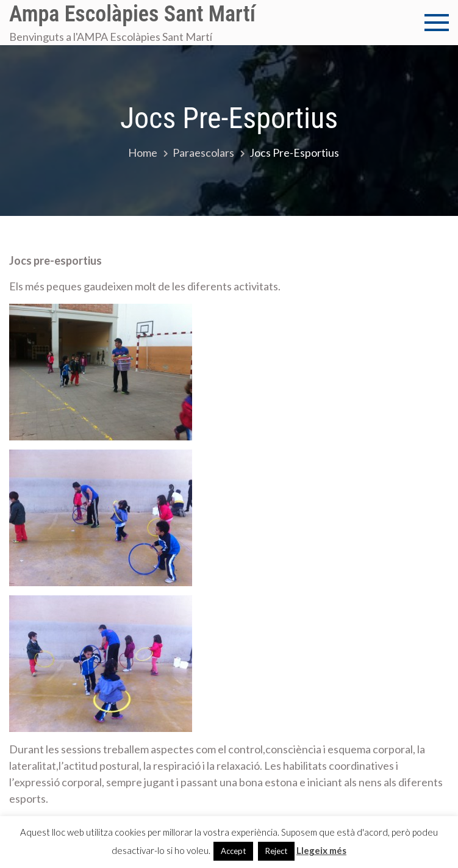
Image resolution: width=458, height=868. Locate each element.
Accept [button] (233, 851)
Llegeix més (321, 850)
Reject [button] (276, 851)
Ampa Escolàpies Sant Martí (132, 14)
